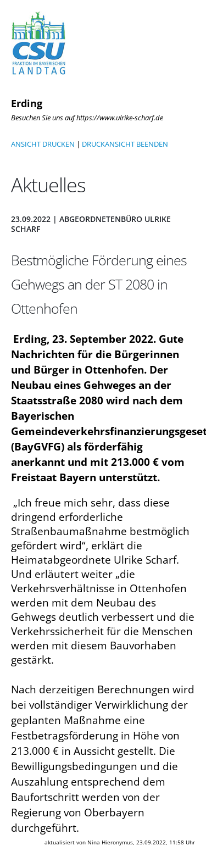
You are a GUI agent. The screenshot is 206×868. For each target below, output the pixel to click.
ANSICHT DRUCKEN (43, 144)
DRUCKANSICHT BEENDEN (125, 144)
